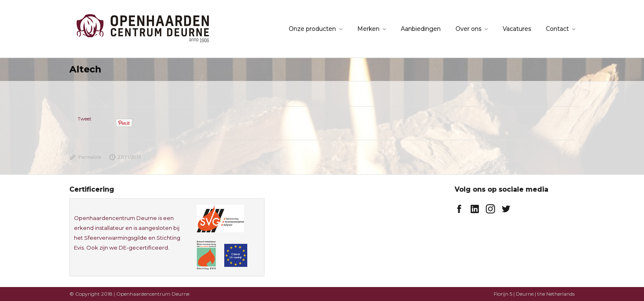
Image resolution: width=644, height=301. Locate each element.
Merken (368, 29)
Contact (557, 29)
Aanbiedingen (421, 29)
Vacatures (517, 29)
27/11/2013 (125, 157)
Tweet (84, 119)
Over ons (468, 29)
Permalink (85, 157)
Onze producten (312, 29)
